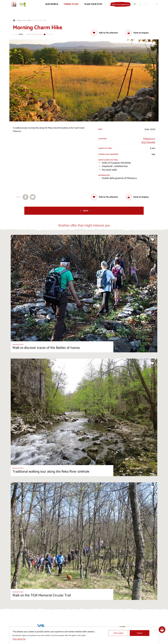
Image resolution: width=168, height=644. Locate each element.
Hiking (29, 20)
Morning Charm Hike (40, 20)
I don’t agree (118, 633)
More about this (19, 639)
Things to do (21, 20)
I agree (139, 633)
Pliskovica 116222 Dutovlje (148, 141)
